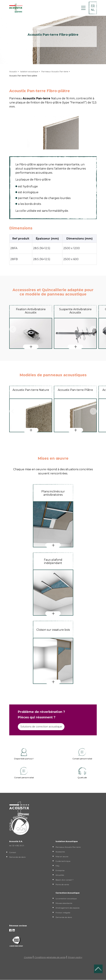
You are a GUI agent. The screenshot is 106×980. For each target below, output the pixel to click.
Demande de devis (17, 857)
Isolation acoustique (29, 72)
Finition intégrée (63, 913)
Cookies (28, 957)
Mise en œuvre (62, 857)
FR (93, 6)
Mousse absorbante (64, 903)
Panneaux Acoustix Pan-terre (55, 72)
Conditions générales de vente (50, 957)
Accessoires (60, 852)
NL (93, 10)
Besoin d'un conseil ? (64, 880)
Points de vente (62, 885)
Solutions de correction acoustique (41, 727)
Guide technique (63, 861)
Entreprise (60, 870)
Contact (13, 852)
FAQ (57, 866)
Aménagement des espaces (67, 908)
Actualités (60, 875)
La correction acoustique (66, 899)
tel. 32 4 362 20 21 (17, 846)
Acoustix (13, 72)
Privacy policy (75, 957)
